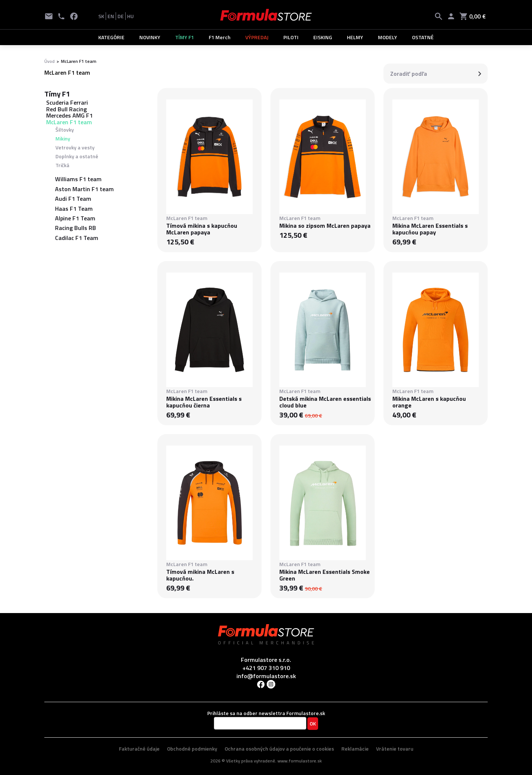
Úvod (50, 61)
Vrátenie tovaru (395, 749)
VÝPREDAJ (257, 37)
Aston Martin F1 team (84, 189)
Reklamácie (355, 749)
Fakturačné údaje (139, 749)
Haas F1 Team (74, 209)
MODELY (388, 37)
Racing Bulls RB (76, 228)
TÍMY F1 (185, 37)
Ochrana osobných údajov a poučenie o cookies (279, 749)
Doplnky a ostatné (77, 156)
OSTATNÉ (423, 37)
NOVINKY (150, 37)
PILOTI (291, 37)
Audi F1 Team (73, 199)
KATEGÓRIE (111, 37)
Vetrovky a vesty (75, 147)
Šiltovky (65, 130)
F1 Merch (220, 37)
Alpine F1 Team (75, 218)
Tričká (62, 165)
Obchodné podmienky (192, 749)
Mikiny (63, 138)
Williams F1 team (78, 179)
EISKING (323, 37)
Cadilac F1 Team (77, 238)
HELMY (355, 37)
